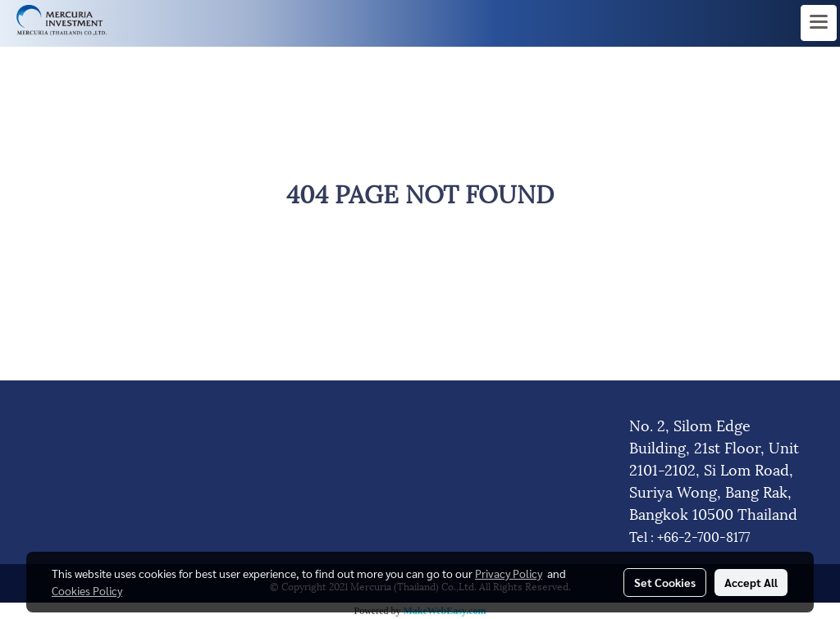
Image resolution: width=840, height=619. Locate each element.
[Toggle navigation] (819, 23)
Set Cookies (665, 582)
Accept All (751, 582)
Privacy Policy (509, 573)
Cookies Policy (87, 590)
